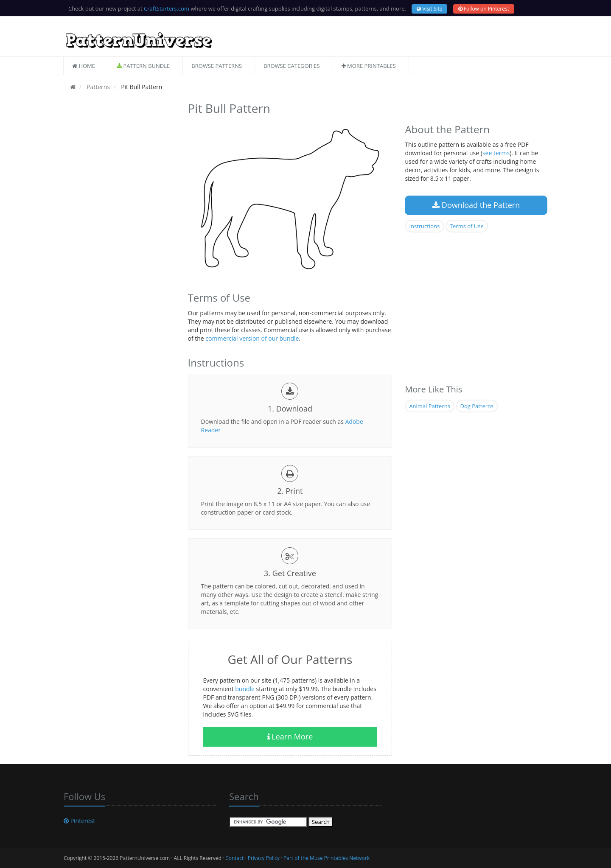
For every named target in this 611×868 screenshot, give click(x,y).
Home (84, 66)
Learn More (290, 736)
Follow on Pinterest (484, 9)
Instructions (424, 226)
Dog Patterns (477, 406)
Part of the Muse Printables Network (327, 858)
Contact (234, 858)
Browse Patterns (217, 66)
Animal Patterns (429, 406)
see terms (496, 153)
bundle (245, 689)
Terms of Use (467, 226)
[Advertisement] (119, 226)
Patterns (97, 87)
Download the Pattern (476, 205)
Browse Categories (292, 66)
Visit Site (429, 9)
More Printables (369, 66)
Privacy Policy (264, 858)
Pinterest (79, 821)
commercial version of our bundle (252, 338)
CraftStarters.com (167, 8)
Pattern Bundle (143, 66)
